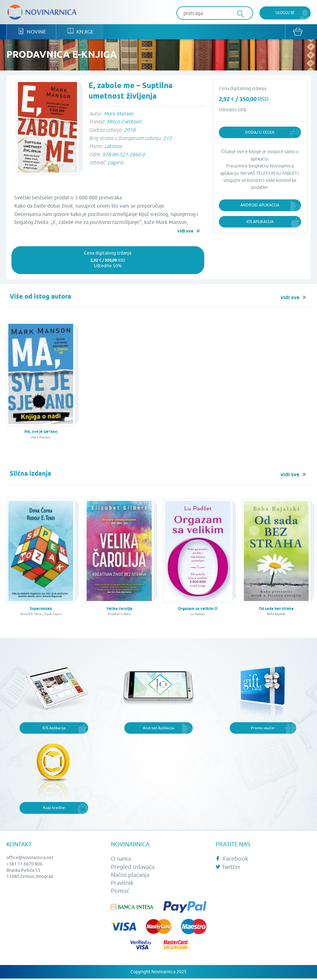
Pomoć (120, 891)
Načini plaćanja (130, 875)
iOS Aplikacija (260, 222)
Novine (31, 32)
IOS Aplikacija (54, 728)
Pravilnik (122, 883)
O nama (121, 859)
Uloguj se (285, 13)
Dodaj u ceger (260, 133)
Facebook (232, 859)
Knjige (79, 32)
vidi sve (185, 232)
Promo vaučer (263, 728)
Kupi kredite (54, 808)
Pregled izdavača (133, 867)
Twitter (228, 867)
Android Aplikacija (260, 205)
